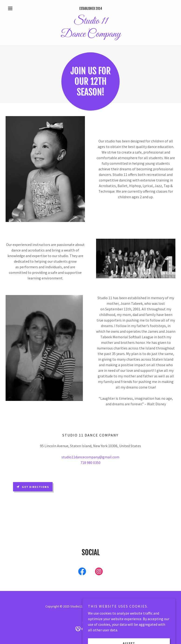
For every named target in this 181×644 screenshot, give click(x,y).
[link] (90, 35)
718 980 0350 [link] (90, 463)
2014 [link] (99, 8)
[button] (18, 8)
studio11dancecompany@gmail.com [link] (90, 457)
